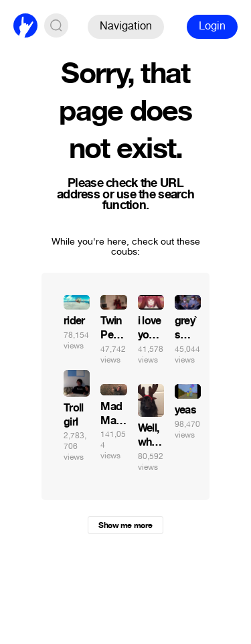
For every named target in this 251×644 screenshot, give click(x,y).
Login (212, 26)
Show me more (125, 525)
